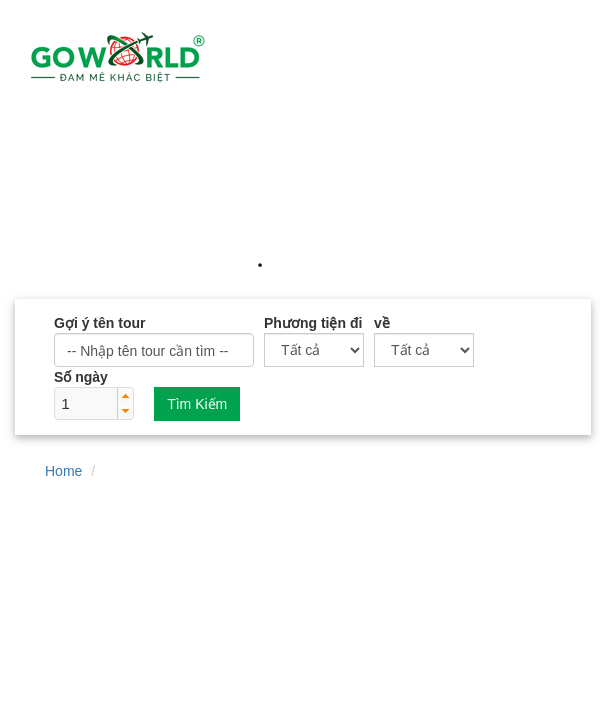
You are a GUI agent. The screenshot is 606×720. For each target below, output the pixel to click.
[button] (125, 396)
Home (63, 471)
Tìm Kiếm (197, 404)
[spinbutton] (86, 403)
